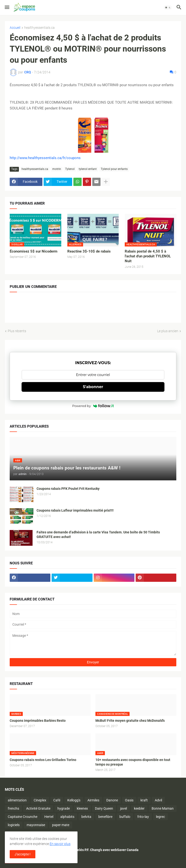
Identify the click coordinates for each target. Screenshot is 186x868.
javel (124, 808)
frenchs (13, 808)
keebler (139, 808)
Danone (112, 800)
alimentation (17, 800)
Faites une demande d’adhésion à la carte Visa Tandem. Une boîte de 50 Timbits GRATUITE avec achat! (98, 534)
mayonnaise (36, 825)
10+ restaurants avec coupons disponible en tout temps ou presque (133, 762)
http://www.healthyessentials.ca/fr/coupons (45, 158)
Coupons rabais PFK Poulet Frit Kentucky (68, 489)
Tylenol (70, 169)
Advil (158, 800)
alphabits (67, 817)
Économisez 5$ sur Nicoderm (34, 251)
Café (57, 800)
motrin (57, 169)
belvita (86, 817)
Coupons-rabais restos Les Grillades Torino (43, 760)
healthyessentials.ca (39, 28)
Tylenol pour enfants (114, 169)
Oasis (129, 800)
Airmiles (93, 800)
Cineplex (40, 800)
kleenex (82, 808)
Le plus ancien (168, 331)
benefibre (105, 817)
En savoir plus (60, 844)
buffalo (125, 817)
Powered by (93, 406)
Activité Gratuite (38, 808)
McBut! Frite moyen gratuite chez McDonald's (130, 721)
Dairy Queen (104, 808)
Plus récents (17, 331)
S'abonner (93, 387)
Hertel (49, 817)
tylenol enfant (88, 169)
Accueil (15, 28)
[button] (7, 8)
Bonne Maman (163, 808)
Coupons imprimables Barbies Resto (38, 721)
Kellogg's (74, 800)
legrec (160, 817)
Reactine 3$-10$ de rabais (89, 251)
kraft (144, 800)
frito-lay (143, 817)
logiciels (14, 825)
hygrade (64, 808)
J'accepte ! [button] (23, 854)
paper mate (61, 825)
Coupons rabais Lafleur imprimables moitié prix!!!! (75, 510)
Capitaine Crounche (23, 817)
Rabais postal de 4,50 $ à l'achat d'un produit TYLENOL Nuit (148, 256)
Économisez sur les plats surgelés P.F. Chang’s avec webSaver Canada (85, 850)
